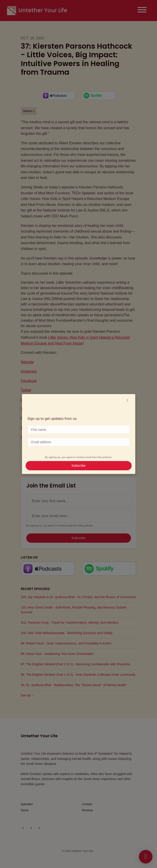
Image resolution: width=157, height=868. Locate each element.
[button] (128, 400)
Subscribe (78, 466)
